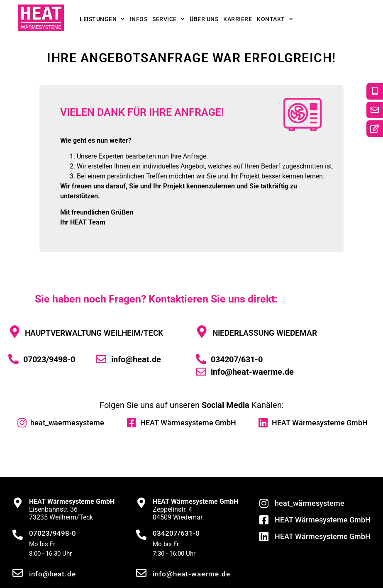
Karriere (238, 19)
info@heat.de (52, 574)
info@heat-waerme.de (191, 574)
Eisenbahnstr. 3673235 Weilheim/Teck (72, 509)
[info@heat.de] (18, 573)
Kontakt (275, 19)
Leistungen (102, 19)
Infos (139, 19)
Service (168, 19)
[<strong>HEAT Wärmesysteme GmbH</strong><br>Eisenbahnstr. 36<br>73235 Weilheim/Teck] (18, 503)
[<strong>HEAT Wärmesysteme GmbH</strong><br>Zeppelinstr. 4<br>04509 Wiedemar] (141, 503)
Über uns (204, 19)
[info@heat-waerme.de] (141, 573)
